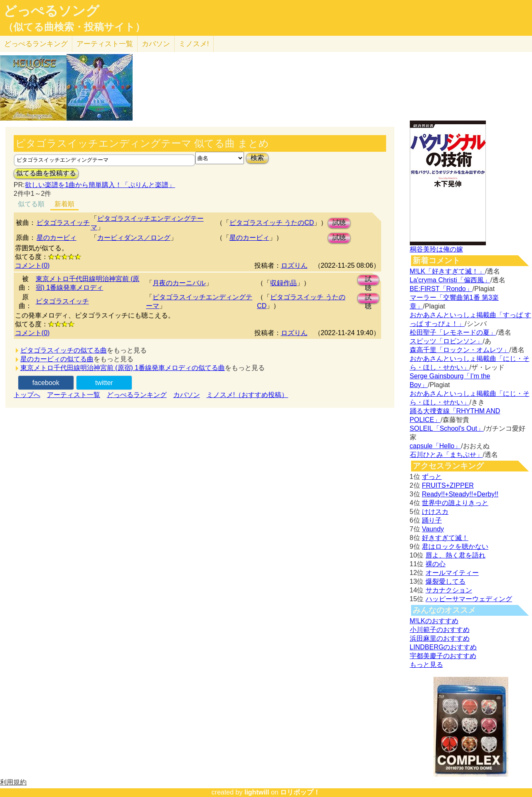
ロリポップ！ (300, 792)
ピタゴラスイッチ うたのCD (272, 223)
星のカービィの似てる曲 (57, 359)
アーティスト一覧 (74, 395)
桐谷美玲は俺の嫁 (436, 249)
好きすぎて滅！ (445, 538)
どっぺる (36, 44)
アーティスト (105, 44)
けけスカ (435, 512)
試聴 (339, 223)
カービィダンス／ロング (134, 238)
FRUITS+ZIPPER (448, 485)
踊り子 (432, 520)
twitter (104, 383)
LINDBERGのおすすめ (443, 647)
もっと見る (426, 665)
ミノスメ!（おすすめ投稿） (247, 395)
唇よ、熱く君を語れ (456, 555)
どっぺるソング (51, 11)
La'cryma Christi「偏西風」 (450, 280)
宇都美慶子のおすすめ (443, 656)
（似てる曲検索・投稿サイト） (74, 27)
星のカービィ (57, 238)
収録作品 (283, 283)
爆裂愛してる (446, 581)
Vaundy (433, 529)
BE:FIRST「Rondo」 (441, 289)
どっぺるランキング (137, 395)
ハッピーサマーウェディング (469, 599)
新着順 (64, 204)
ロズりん (294, 265)
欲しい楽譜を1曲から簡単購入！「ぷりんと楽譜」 (100, 185)
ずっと (432, 477)
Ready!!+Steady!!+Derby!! (460, 494)
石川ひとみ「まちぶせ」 (446, 455)
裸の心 (436, 564)
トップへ (27, 395)
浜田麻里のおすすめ (440, 638)
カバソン (156, 44)
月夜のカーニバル (179, 283)
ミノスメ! (194, 44)
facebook (46, 383)
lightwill (257, 792)
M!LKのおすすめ (434, 621)
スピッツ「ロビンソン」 (446, 341)
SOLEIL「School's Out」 (447, 428)
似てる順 (31, 204)
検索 (257, 158)
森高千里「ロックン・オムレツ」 (460, 350)
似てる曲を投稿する (46, 173)
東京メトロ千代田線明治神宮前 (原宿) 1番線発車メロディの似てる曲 (123, 368)
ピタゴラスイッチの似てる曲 (64, 350)
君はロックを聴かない (455, 547)
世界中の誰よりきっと (455, 503)
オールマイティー (452, 573)
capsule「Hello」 (436, 446)
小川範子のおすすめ (440, 630)
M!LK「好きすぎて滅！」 (447, 271)
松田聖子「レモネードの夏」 (453, 332)
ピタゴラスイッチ (63, 223)
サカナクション (449, 590)
